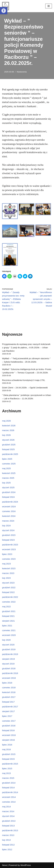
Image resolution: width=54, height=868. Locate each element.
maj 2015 (6, 773)
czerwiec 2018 (9, 687)
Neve (5, 865)
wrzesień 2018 (9, 678)
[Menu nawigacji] (49, 6)
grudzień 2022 (9, 587)
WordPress (26, 865)
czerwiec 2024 (9, 511)
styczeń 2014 (8, 816)
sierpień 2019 (8, 659)
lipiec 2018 (7, 683)
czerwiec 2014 (9, 802)
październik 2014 (10, 792)
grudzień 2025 (9, 445)
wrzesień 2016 (9, 735)
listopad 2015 (8, 759)
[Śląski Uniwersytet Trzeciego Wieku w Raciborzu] (6, 6)
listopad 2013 (8, 826)
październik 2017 (10, 707)
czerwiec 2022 (9, 602)
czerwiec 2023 (9, 559)
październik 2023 (10, 545)
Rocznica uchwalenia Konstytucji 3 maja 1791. (24, 380)
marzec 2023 (8, 573)
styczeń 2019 (8, 664)
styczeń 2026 (8, 440)
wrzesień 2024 (9, 506)
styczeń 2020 (8, 645)
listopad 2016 (8, 730)
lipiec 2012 (7, 849)
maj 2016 (6, 749)
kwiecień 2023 (9, 568)
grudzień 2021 (9, 611)
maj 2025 (6, 468)
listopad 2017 (8, 702)
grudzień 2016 (9, 726)
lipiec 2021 (7, 626)
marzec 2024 (8, 521)
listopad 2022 (8, 592)
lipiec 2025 (7, 459)
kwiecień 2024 (9, 516)
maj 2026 (6, 421)
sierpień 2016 (8, 740)
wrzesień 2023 (9, 549)
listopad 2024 (8, 497)
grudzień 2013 (9, 821)
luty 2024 (6, 526)
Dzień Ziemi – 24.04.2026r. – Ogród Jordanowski (25, 388)
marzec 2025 (8, 478)
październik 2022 (10, 597)
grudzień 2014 (9, 783)
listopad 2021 (8, 616)
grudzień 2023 (9, 535)
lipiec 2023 (7, 554)
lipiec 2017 (7, 716)
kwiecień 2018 (9, 692)
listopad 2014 (8, 788)
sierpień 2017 (8, 711)
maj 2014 (6, 807)
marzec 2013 (8, 835)
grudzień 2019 (9, 649)
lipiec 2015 (7, 768)
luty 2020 (6, 640)
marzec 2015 (8, 778)
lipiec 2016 (7, 745)
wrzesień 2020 (9, 635)
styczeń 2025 (8, 487)
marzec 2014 (8, 811)
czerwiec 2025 (9, 464)
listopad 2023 (8, 540)
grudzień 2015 (9, 754)
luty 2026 (6, 435)
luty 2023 (6, 578)
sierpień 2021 (8, 621)
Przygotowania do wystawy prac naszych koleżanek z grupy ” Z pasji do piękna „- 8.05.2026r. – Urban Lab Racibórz (26, 347)
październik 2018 (10, 673)
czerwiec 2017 (9, 721)
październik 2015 (10, 764)
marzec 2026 (8, 430)
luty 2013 (6, 840)
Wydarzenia (22, 72)
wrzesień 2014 (9, 797)
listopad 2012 (8, 845)
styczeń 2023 (8, 583)
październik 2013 (10, 830)
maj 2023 (6, 564)
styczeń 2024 (8, 530)
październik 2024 (10, 502)
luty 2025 (6, 483)
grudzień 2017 (9, 697)
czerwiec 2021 (9, 630)
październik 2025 (10, 454)
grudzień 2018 (9, 668)
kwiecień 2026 (9, 426)
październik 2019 (10, 654)
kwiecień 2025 (9, 473)
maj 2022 (6, 607)
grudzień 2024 (9, 492)
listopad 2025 (8, 449)
